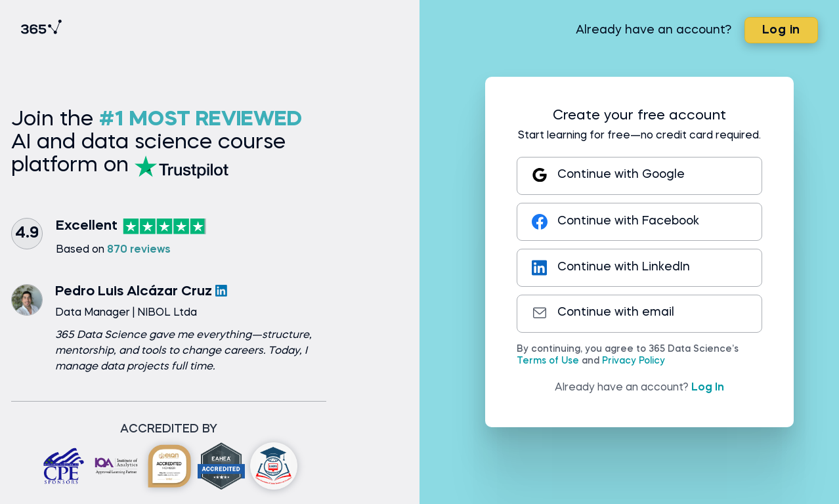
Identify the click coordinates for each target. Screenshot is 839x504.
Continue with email (603, 313)
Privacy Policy (634, 361)
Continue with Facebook (615, 222)
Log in (781, 30)
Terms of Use (548, 361)
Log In (708, 388)
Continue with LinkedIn (611, 268)
